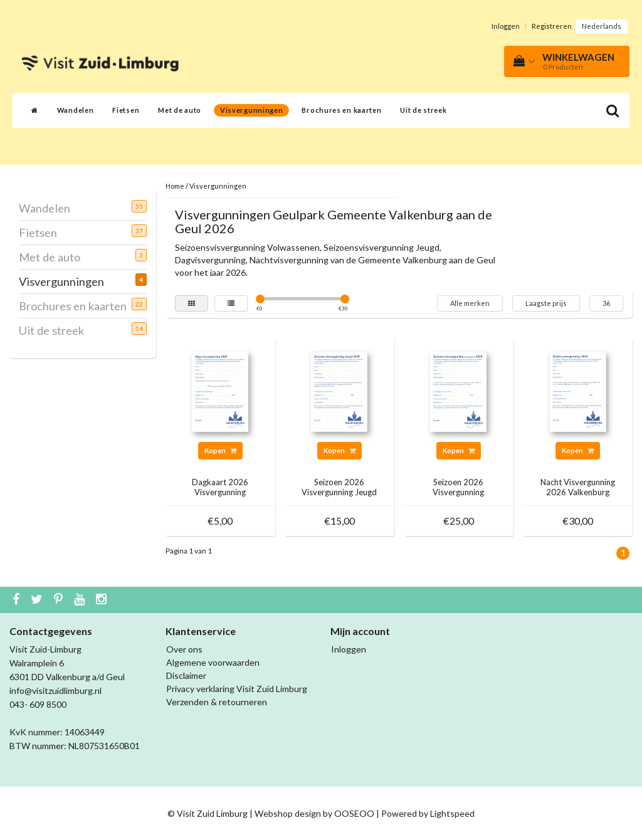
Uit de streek (423, 110)
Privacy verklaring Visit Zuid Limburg (237, 689)
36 (606, 303)
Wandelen (76, 110)
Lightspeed (452, 813)
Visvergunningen (252, 110)
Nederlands (602, 26)
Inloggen (506, 26)
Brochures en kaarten (341, 110)
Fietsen (126, 110)
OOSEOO (354, 813)
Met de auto (180, 110)
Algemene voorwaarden (213, 662)
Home (175, 186)
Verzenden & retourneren (217, 702)
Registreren (552, 26)
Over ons (184, 649)
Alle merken (470, 303)
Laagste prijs (546, 303)
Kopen (220, 450)
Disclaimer (186, 675)
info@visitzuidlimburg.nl (55, 690)
